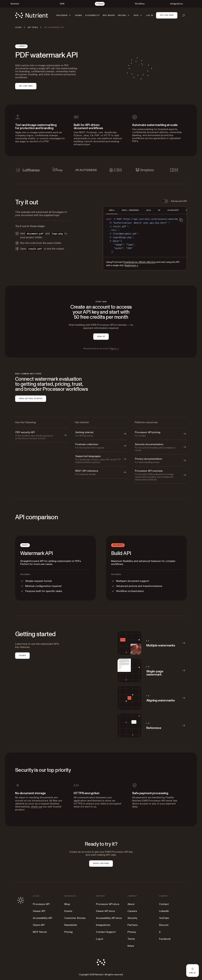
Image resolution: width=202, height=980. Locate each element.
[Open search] (184, 15)
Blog (67, 904)
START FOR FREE (101, 863)
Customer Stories (75, 918)
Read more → (131, 265)
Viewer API (39, 911)
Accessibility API (42, 918)
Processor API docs (108, 904)
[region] (145, 236)
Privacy (132, 932)
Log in (100, 939)
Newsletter (71, 925)
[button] (64, 15)
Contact (164, 904)
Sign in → (114, 348)
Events (68, 911)
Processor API (41, 904)
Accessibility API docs (109, 918)
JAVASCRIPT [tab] (173, 210)
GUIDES (22, 655)
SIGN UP (101, 336)
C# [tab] (159, 210)
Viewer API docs (105, 911)
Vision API (39, 925)
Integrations (103, 925)
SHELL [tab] (112, 210)
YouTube (164, 918)
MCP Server (40, 932)
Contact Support (106, 932)
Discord (164, 925)
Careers (132, 911)
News (131, 946)
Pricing (68, 932)
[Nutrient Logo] (32, 15)
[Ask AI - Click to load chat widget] (193, 971)
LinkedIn (164, 911)
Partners (133, 925)
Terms (131, 939)
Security (132, 918)
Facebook (165, 939)
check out (37, 807)
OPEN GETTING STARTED (31, 399)
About (131, 904)
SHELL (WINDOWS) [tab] (130, 210)
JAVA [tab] (148, 210)
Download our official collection (140, 262)
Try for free (167, 15)
